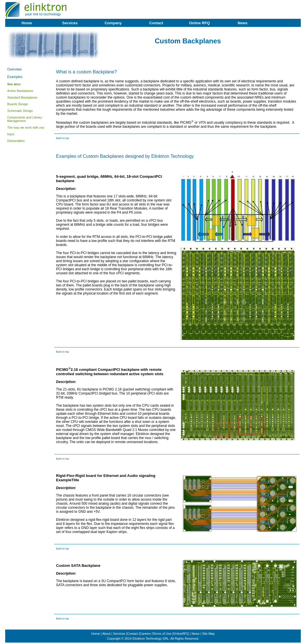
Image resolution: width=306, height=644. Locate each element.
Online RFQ (199, 23)
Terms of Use (162, 634)
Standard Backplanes (22, 97)
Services (70, 23)
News (242, 23)
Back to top (62, 138)
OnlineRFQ (181, 634)
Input (11, 134)
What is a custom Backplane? (86, 72)
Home (27, 23)
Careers (145, 634)
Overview (14, 69)
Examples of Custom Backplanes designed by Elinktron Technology (125, 156)
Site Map (208, 634)
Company (113, 23)
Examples (15, 77)
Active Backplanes (20, 91)
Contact (156, 23)
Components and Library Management (25, 119)
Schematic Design (20, 111)
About (106, 634)
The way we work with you (26, 127)
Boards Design (18, 104)
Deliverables (16, 141)
